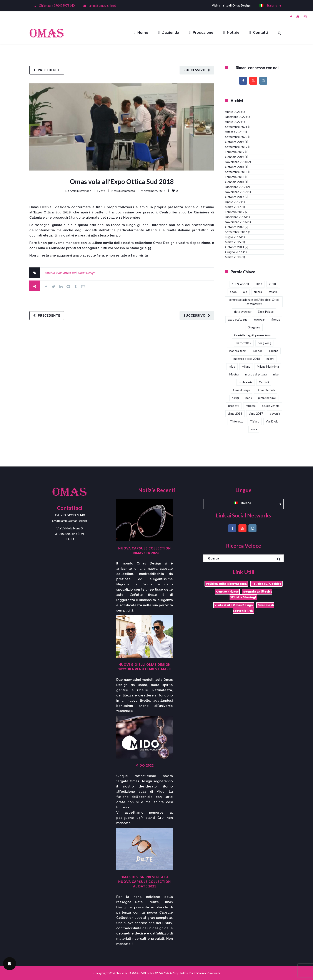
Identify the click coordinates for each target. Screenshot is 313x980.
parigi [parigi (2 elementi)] (235, 398)
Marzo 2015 (233, 242)
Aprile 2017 (233, 202)
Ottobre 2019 (235, 142)
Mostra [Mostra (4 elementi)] (234, 374)
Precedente (49, 70)
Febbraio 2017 (235, 212)
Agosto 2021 (234, 132)
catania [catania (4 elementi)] (273, 292)
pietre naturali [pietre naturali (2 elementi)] (267, 398)
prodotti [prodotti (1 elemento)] (234, 406)
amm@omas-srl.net (103, 6)
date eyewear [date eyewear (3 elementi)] (243, 312)
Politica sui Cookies (266, 584)
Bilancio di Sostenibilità (253, 608)
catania (50, 273)
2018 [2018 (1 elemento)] (272, 284)
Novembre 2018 (236, 162)
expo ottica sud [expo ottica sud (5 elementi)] (238, 319)
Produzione (201, 32)
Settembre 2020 (236, 137)
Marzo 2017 (233, 207)
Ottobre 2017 (235, 197)
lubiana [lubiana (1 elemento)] (274, 351)
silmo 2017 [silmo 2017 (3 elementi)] (256, 414)
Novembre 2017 (236, 192)
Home (141, 32)
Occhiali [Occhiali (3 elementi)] (264, 382)
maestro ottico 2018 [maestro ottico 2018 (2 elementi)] (247, 359)
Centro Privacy (227, 592)
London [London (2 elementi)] (258, 351)
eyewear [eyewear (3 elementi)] (260, 319)
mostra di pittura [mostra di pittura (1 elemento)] (256, 374)
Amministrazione (80, 191)
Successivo (195, 70)
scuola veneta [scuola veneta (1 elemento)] (271, 406)
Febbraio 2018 (235, 177)
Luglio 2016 (233, 237)
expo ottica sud (66, 273)
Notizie (231, 32)
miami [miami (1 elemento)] (270, 359)
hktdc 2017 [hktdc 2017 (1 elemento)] (244, 343)
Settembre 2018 (236, 172)
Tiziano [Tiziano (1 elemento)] (255, 421)
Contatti (259, 32)
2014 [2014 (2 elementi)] (259, 284)
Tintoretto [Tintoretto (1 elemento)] (237, 421)
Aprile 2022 (233, 122)
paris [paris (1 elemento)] (249, 398)
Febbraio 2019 (235, 152)
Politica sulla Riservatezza (226, 584)
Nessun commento (123, 191)
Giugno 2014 (234, 252)
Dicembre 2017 (235, 187)
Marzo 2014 (233, 257)
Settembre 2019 (236, 147)
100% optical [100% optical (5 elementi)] (240, 284)
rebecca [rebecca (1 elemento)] (251, 406)
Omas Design (86, 273)
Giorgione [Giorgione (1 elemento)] (254, 327)
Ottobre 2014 (235, 247)
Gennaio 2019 (235, 157)
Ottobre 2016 (235, 227)
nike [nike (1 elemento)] (276, 374)
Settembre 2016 (236, 232)
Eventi (101, 191)
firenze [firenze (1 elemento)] (276, 319)
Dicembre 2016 (235, 217)
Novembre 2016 (236, 222)
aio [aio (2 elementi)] (245, 292)
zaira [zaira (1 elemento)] (254, 429)
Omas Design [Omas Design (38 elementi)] (241, 390)
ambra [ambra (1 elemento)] (258, 292)
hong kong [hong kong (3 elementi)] (264, 343)
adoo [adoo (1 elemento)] (233, 292)
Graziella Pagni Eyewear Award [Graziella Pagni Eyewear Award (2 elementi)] (254, 335)
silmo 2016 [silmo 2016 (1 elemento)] (235, 414)
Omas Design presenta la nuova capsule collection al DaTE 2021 (145, 882)
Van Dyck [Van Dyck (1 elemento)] (272, 421)
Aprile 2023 (233, 112)
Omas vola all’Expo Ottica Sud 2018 (122, 181)
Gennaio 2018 (235, 182)
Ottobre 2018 (235, 167)
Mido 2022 (145, 765)
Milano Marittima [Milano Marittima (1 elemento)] (268, 367)
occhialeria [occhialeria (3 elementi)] (246, 382)
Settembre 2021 (236, 127)
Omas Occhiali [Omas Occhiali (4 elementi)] (266, 390)
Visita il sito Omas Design (234, 605)
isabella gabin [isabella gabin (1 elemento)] (238, 351)
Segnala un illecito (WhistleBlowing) (251, 594)
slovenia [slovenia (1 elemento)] (275, 414)
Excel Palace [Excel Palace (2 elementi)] (266, 312)
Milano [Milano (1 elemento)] (246, 367)
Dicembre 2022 (235, 117)
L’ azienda (169, 32)
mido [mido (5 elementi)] (232, 367)
